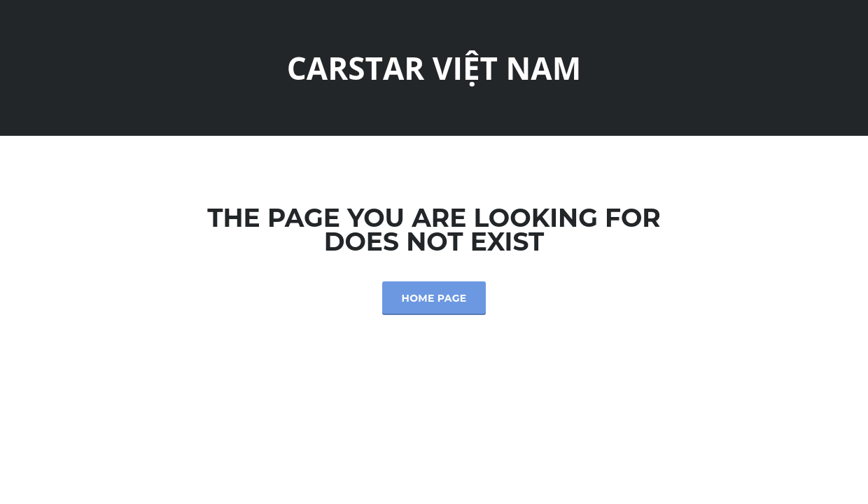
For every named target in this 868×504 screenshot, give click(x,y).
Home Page (434, 298)
